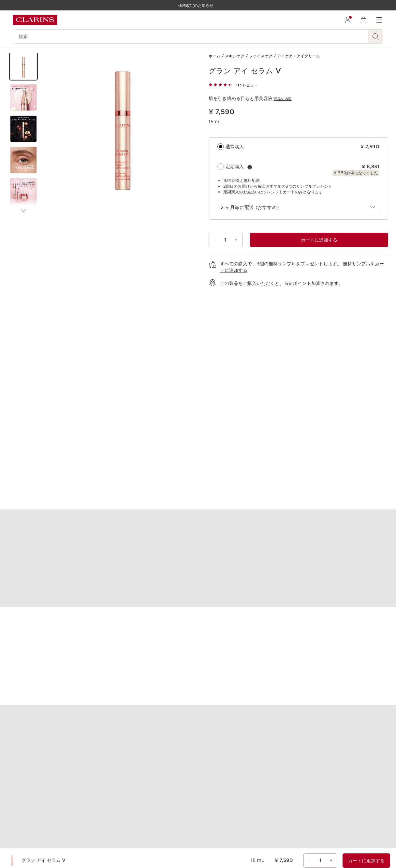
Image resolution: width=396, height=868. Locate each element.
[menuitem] (348, 20)
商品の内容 (283, 99)
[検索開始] (376, 37)
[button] (23, 66)
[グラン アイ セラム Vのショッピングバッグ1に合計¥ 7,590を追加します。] (319, 240)
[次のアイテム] (23, 211)
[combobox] (299, 207)
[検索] (191, 37)
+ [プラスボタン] (236, 240)
